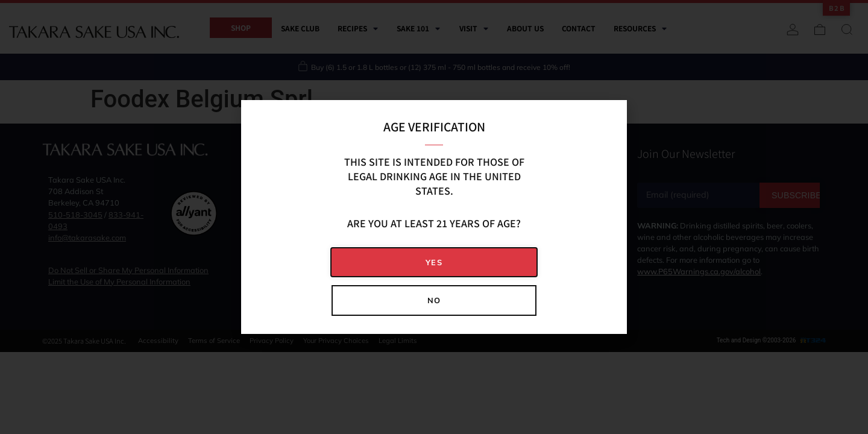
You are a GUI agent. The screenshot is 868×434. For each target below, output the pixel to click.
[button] (434, 263)
